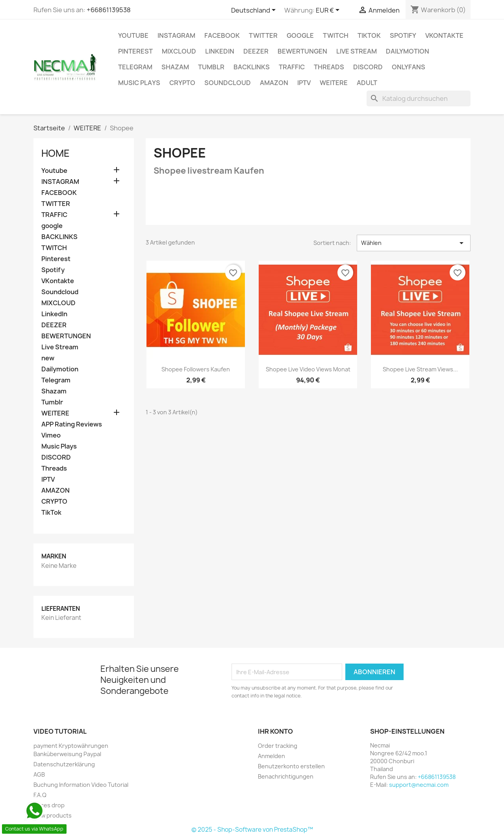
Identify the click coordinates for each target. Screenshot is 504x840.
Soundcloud (228, 83)
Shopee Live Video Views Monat (308, 369)
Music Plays (139, 83)
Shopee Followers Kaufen (196, 369)
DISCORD (368, 67)
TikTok (369, 35)
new (48, 358)
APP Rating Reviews (72, 424)
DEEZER (256, 51)
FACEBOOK (222, 35)
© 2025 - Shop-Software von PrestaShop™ (252, 830)
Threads (329, 67)
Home (56, 153)
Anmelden (271, 756)
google (300, 35)
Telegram (135, 67)
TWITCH (336, 35)
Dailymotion (408, 51)
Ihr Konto (275, 731)
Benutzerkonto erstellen (291, 766)
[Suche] (419, 98)
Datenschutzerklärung (64, 764)
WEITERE (334, 83)
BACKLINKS (252, 67)
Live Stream (357, 51)
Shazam (175, 67)
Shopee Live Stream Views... (420, 369)
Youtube (133, 35)
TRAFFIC (292, 67)
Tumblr (211, 67)
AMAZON (274, 83)
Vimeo (51, 435)
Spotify (403, 35)
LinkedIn (220, 51)
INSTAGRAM (176, 35)
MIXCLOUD (179, 51)
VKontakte (444, 35)
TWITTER (263, 35)
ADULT (367, 83)
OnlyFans (409, 67)
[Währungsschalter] (329, 11)
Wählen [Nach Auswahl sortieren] (414, 243)
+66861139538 (109, 10)
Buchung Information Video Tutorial (81, 785)
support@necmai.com (419, 785)
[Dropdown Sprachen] (255, 11)
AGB (39, 774)
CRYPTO (182, 83)
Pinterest (135, 51)
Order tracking (278, 746)
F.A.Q (40, 795)
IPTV (304, 83)
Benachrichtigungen (286, 776)
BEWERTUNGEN (302, 51)
